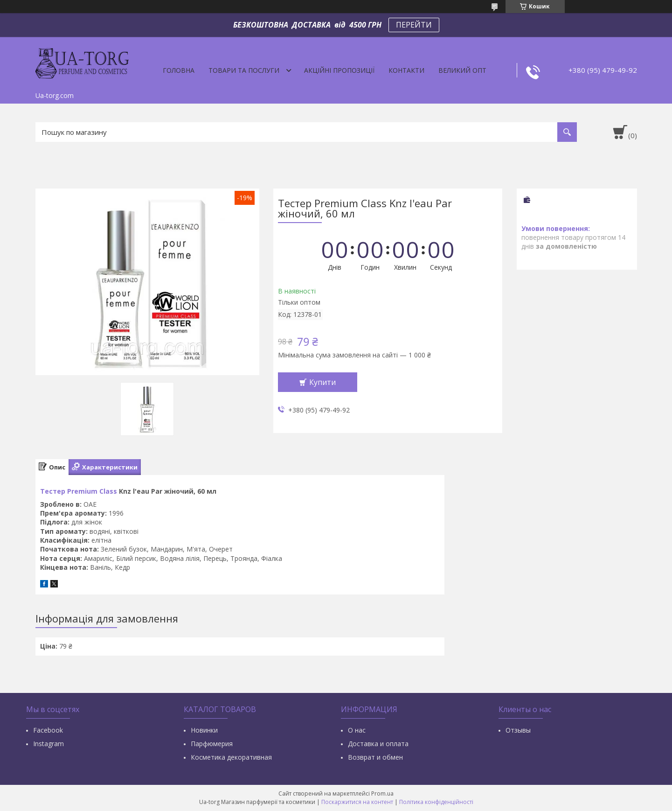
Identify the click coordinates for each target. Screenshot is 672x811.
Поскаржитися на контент (357, 802)
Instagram (48, 744)
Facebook (48, 730)
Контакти (406, 70)
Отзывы (518, 730)
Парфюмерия (212, 744)
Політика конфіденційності (436, 802)
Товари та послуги (244, 70)
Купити (322, 382)
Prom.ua (382, 794)
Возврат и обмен (375, 757)
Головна (179, 70)
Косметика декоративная (231, 757)
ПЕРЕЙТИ (414, 25)
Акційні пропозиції (339, 70)
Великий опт (462, 70)
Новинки (204, 730)
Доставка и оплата (378, 744)
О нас (357, 730)
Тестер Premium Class (79, 491)
